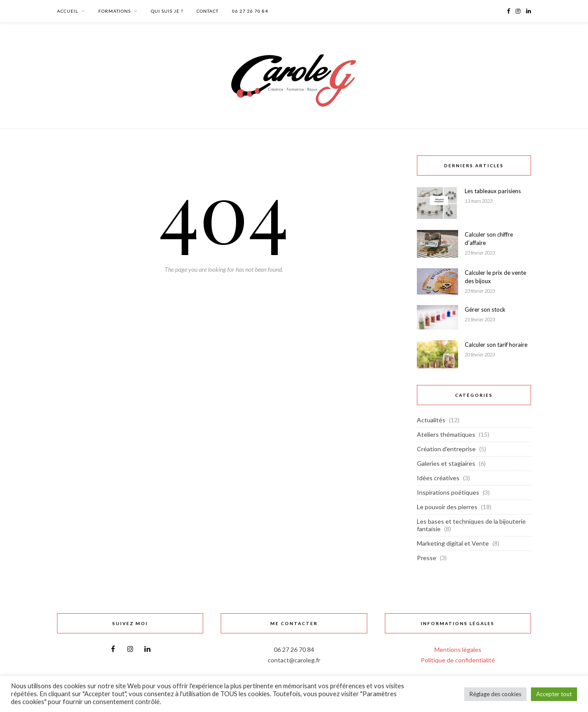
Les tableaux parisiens (493, 191)
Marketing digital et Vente (453, 543)
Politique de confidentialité (458, 660)
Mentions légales (458, 649)
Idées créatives (438, 478)
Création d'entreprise (446, 449)
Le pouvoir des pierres (447, 507)
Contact (208, 11)
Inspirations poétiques (448, 492)
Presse (427, 558)
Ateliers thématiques (446, 434)
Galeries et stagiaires (446, 463)
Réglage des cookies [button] (495, 694)
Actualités (431, 420)
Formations (115, 11)
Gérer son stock (485, 309)
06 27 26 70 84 (250, 11)
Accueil (68, 11)
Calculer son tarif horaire (496, 345)
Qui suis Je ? (167, 11)
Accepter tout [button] (554, 694)
